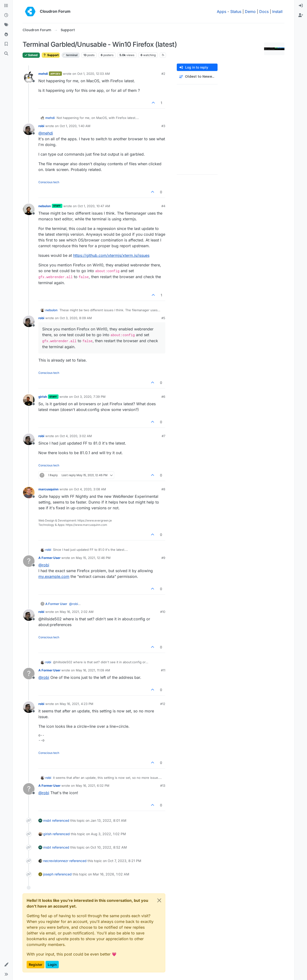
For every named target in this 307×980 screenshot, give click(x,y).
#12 (163, 704)
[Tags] (6, 25)
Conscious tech (49, 182)
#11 (163, 670)
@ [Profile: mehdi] (46, 133)
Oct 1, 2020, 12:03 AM (94, 74)
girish (43, 397)
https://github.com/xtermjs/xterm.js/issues (111, 255)
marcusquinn (48, 489)
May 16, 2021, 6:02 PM (93, 786)
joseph (48, 874)
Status (236, 12)
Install (277, 12)
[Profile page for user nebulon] (29, 209)
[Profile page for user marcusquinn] (29, 493)
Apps (221, 12)
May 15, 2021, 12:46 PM (93, 558)
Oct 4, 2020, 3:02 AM (76, 436)
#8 (163, 489)
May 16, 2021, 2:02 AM (77, 612)
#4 (163, 206)
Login (52, 965)
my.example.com (54, 576)
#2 (163, 74)
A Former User (49, 558)
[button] (6, 965)
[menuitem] (301, 6)
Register (35, 965)
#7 (163, 436)
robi (41, 126)
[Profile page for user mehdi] (29, 77)
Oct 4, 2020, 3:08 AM (90, 489)
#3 (163, 126)
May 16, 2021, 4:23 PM (77, 704)
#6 (163, 397)
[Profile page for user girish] (29, 400)
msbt (47, 820)
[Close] (159, 900)
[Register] (301, 15)
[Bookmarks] (6, 44)
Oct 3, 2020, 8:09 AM (76, 318)
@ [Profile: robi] (44, 565)
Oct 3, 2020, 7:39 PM (90, 397)
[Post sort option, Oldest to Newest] (197, 77)
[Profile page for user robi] (29, 129)
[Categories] (6, 6)
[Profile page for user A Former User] (29, 561)
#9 (163, 558)
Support (51, 55)
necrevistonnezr (56, 861)
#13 (163, 786)
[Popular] (6, 35)
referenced (61, 820)
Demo (250, 12)
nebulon (45, 206)
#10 (163, 612)
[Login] (301, 6)
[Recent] (6, 15)
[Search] (6, 54)
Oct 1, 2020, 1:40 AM (75, 126)
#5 (163, 318)
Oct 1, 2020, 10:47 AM (94, 206)
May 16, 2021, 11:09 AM (93, 670)
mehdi (43, 74)
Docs (264, 12)
